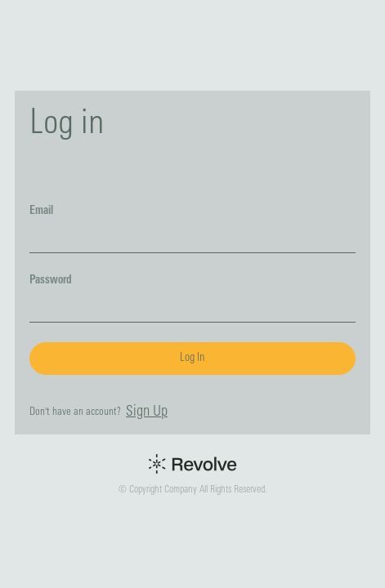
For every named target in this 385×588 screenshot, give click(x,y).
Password (51, 281)
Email (41, 211)
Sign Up (147, 412)
